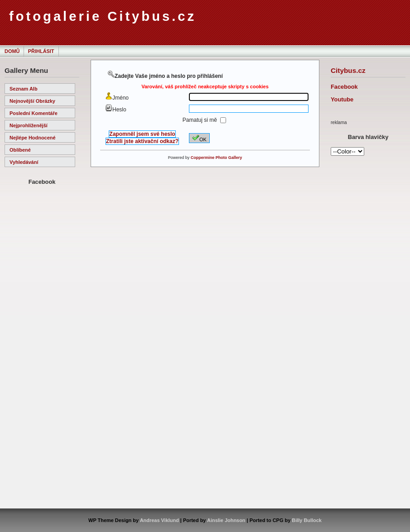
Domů (12, 51)
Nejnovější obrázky (32, 101)
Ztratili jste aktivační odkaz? (142, 141)
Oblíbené (20, 150)
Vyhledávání (24, 162)
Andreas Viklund (159, 520)
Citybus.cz (348, 70)
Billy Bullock (307, 520)
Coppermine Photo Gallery (217, 158)
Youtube (342, 99)
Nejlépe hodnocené (33, 138)
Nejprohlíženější (29, 125)
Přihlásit (41, 51)
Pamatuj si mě (200, 120)
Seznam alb (24, 89)
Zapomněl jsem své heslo (142, 134)
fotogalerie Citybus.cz (103, 16)
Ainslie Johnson (226, 520)
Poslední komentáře (34, 113)
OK (199, 138)
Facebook (344, 87)
